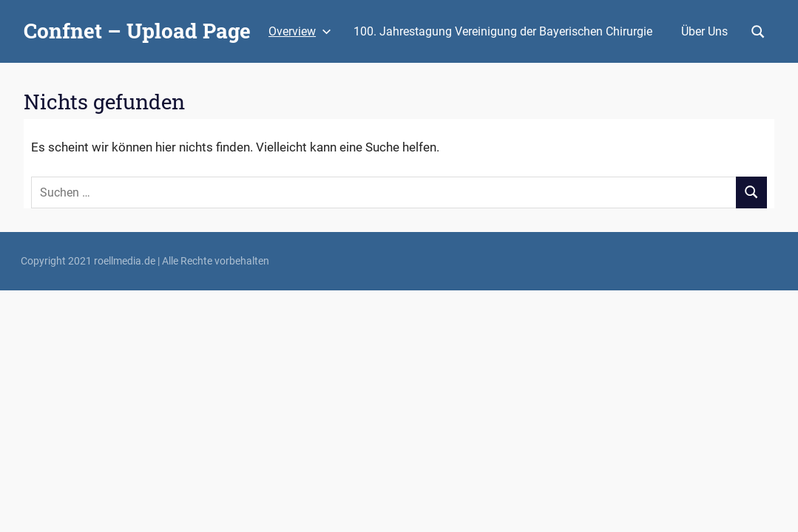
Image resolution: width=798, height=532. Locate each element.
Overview (300, 31)
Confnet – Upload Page (137, 31)
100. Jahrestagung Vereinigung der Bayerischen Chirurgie (503, 31)
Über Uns (704, 31)
